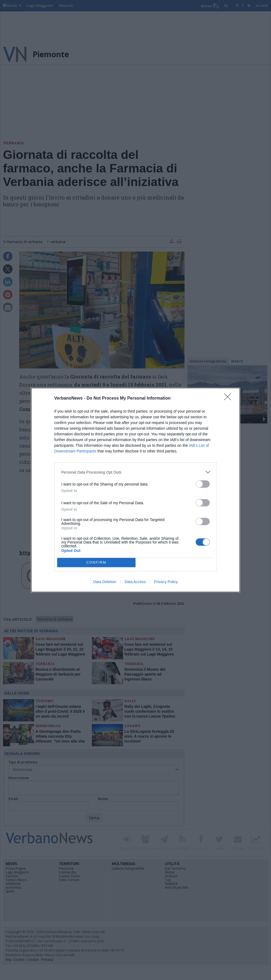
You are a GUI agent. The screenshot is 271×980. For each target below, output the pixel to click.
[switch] (203, 484)
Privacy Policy (166, 582)
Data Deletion (105, 582)
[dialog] (135, 490)
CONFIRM (96, 563)
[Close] (229, 399)
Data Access (135, 582)
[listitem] (135, 472)
